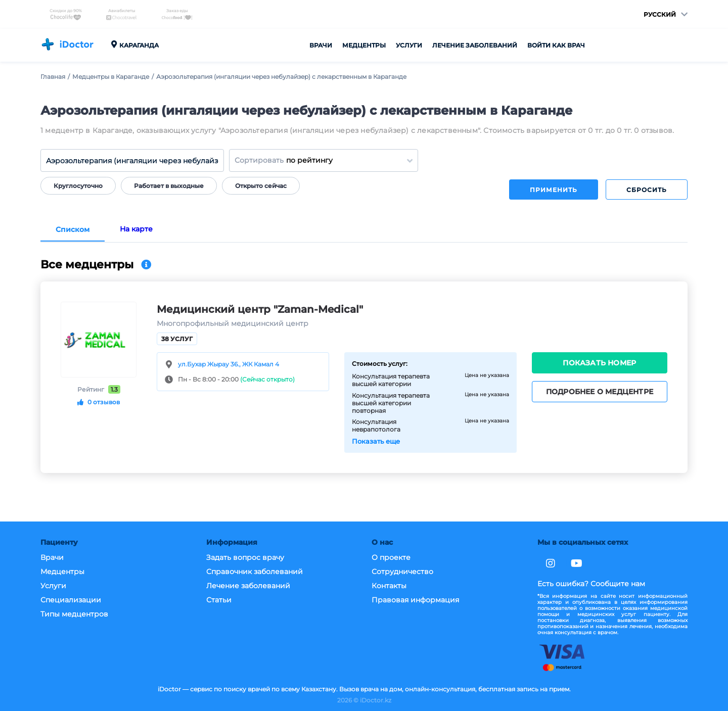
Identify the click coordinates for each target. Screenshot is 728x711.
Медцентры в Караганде (111, 77)
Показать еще (376, 441)
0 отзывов (99, 402)
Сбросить (647, 190)
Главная (53, 77)
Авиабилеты (121, 14)
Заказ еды (177, 14)
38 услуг (177, 339)
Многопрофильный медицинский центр (233, 324)
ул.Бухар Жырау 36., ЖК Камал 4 (229, 364)
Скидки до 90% (66, 14)
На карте (136, 229)
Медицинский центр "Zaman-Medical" (260, 309)
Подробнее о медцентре (600, 392)
